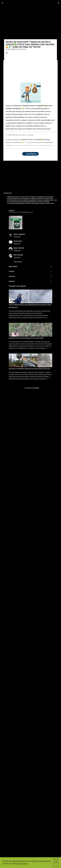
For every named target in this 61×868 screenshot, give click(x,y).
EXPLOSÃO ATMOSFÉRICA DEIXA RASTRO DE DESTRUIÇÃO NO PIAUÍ (29, 751)
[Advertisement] (30, 70)
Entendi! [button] (56, 863)
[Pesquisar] (58, 3)
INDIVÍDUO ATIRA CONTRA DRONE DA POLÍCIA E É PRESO (26, 720)
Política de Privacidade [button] (20, 864)
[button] (7, 53)
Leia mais (30, 154)
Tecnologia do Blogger (31, 770)
